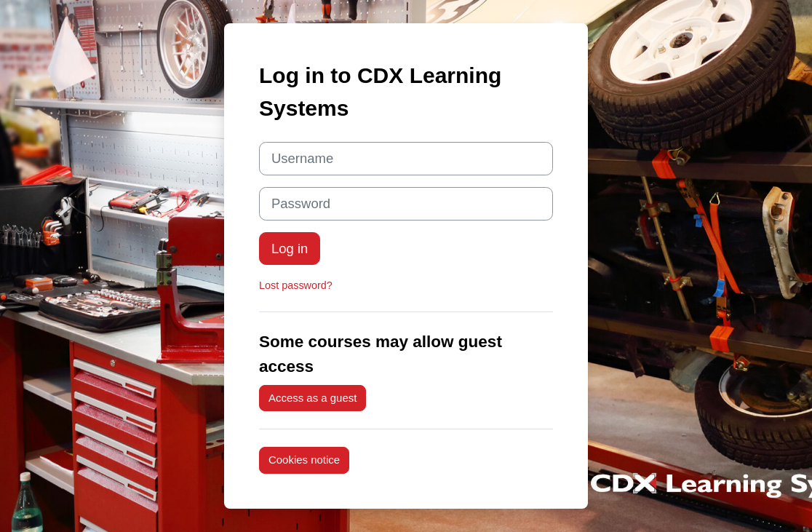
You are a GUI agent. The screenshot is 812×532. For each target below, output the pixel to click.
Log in (290, 249)
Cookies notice (304, 460)
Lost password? (296, 285)
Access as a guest (313, 398)
